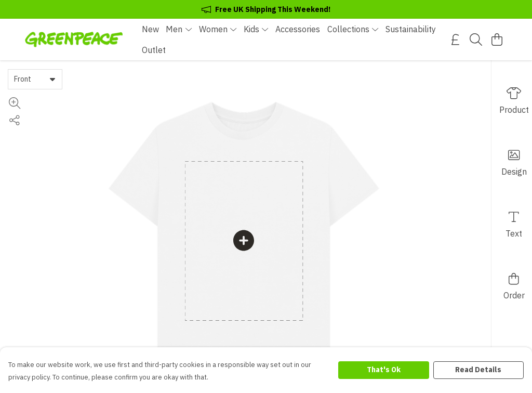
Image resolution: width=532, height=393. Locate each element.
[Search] (476, 40)
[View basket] (497, 40)
